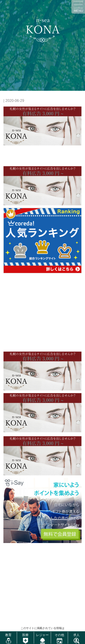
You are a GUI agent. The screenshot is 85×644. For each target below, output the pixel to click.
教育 (8, 635)
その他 (59, 635)
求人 (76, 635)
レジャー (42, 635)
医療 (25, 635)
